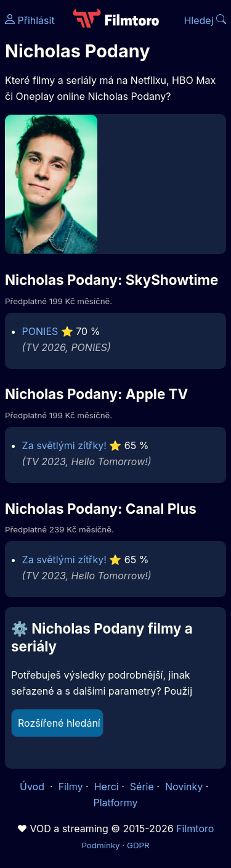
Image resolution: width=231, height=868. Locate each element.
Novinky (184, 787)
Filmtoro (195, 829)
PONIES (40, 331)
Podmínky (100, 845)
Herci (107, 787)
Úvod (33, 787)
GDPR (138, 845)
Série (142, 787)
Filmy (71, 787)
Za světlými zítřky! (64, 445)
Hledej (205, 20)
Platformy (115, 803)
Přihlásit (30, 20)
